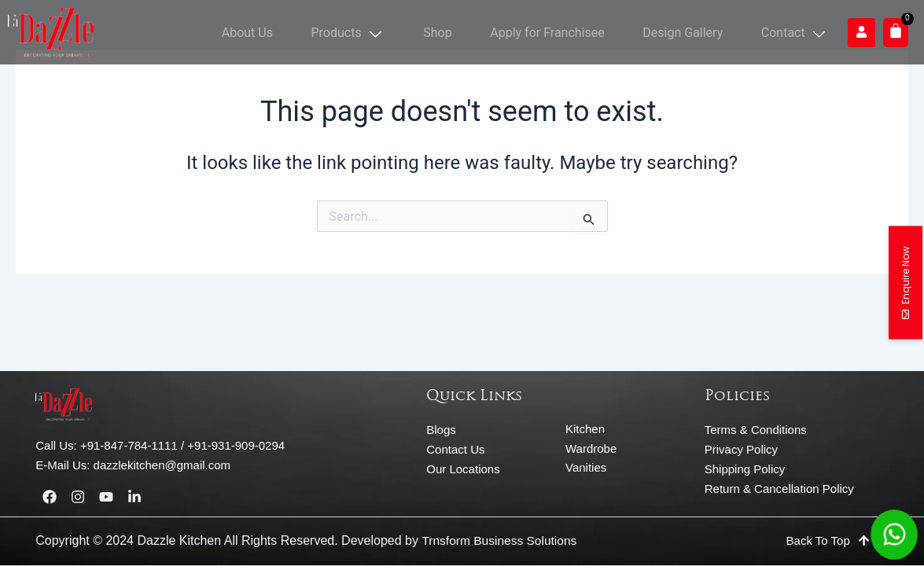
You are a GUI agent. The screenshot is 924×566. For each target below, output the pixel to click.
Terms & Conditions (756, 430)
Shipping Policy (745, 469)
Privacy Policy (741, 449)
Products (378, 32)
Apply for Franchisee (565, 32)
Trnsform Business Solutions (501, 540)
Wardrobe (591, 448)
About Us (284, 32)
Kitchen (585, 429)
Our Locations (463, 469)
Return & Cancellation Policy (779, 489)
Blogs (441, 430)
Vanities (586, 467)
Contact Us (455, 449)
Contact (798, 32)
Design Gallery (693, 32)
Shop (461, 32)
